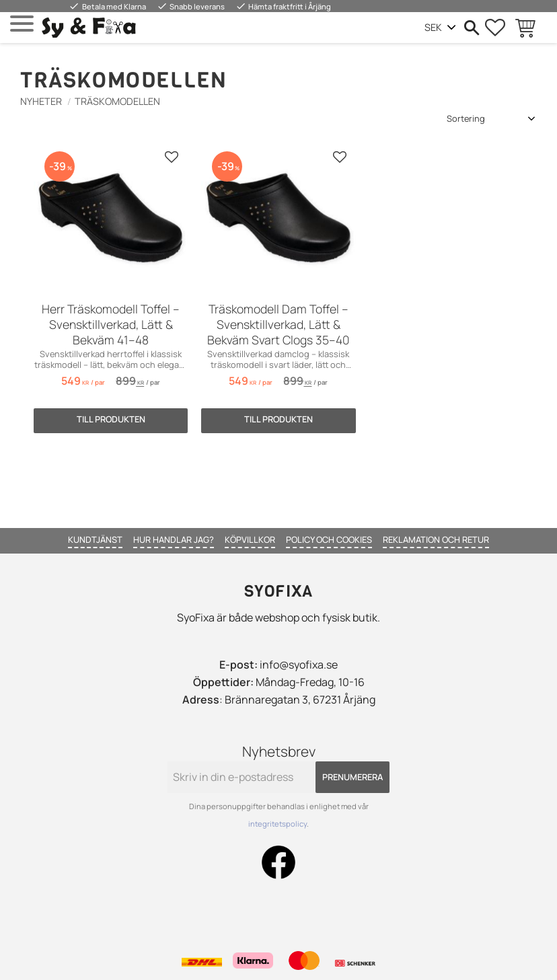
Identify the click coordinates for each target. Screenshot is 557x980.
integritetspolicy (277, 824)
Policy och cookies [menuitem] (329, 539)
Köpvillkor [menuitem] (250, 539)
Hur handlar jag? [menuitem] (174, 539)
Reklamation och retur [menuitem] (436, 539)
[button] (22, 24)
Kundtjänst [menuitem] (95, 539)
